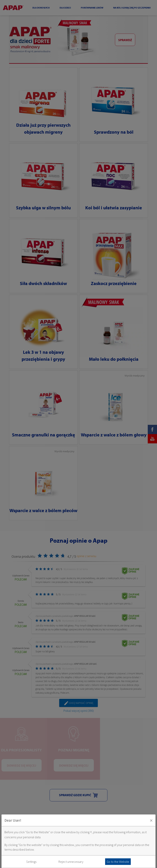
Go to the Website (118, 862)
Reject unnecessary (71, 862)
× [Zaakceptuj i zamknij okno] (151, 820)
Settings (31, 862)
